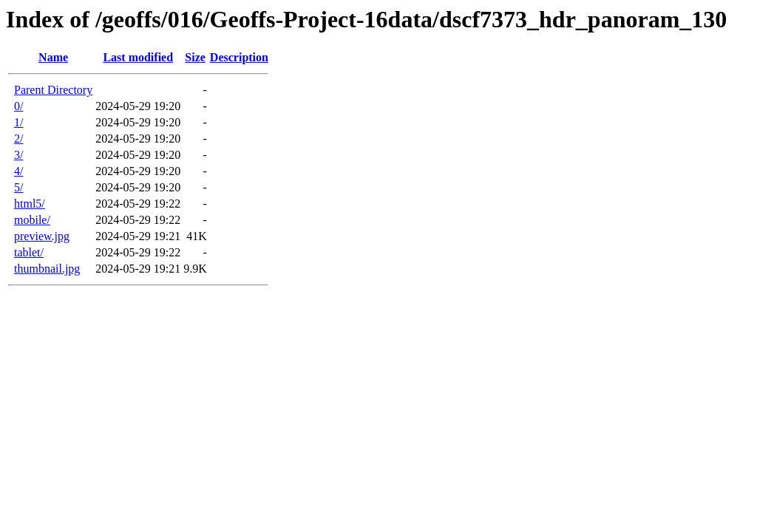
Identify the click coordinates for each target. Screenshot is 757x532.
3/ (18, 155)
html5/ (30, 204)
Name (53, 57)
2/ (18, 139)
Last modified (138, 57)
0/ (18, 106)
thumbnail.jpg (47, 269)
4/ (18, 171)
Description (239, 57)
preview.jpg (42, 236)
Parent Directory (53, 90)
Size (195, 57)
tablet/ (29, 252)
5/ (18, 187)
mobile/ (32, 220)
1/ (18, 122)
